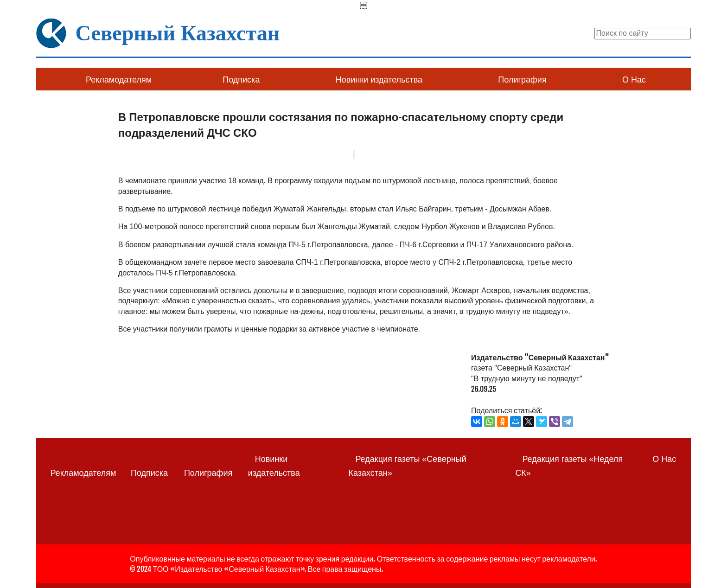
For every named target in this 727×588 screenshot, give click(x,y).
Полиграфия (522, 80)
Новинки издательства (379, 80)
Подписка (241, 80)
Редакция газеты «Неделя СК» (569, 466)
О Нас (634, 80)
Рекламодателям (119, 80)
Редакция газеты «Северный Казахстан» (407, 466)
